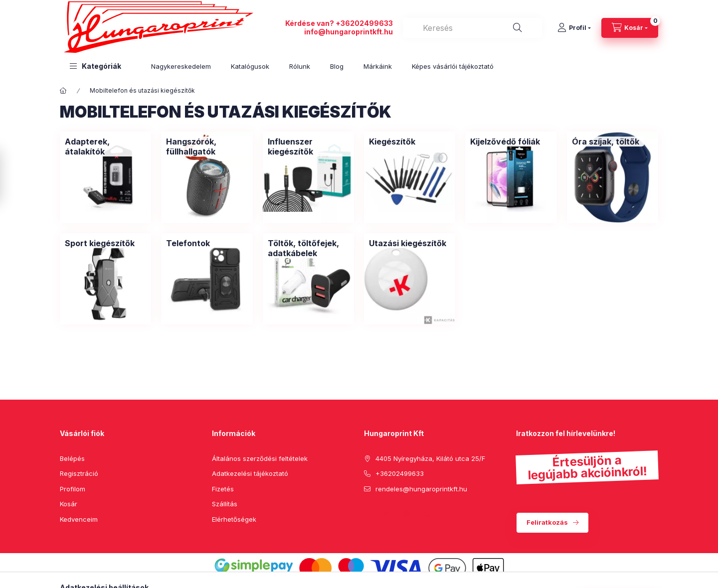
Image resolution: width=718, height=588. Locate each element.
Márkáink (378, 66)
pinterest (387, 514)
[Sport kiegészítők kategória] (100, 243)
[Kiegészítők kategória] (392, 142)
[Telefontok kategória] (188, 243)
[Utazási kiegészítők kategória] (408, 243)
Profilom (73, 489)
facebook (367, 514)
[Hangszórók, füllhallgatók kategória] (207, 147)
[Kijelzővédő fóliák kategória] (505, 142)
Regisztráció (79, 473)
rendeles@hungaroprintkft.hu (421, 489)
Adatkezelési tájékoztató (250, 473)
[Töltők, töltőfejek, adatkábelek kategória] (308, 248)
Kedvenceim (79, 519)
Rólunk (300, 66)
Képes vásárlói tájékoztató (453, 66)
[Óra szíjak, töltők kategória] (606, 142)
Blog (337, 66)
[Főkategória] (63, 91)
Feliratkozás (547, 522)
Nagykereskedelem (181, 66)
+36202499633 (364, 23)
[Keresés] (518, 28)
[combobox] (472, 28)
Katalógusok (250, 66)
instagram (407, 514)
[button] (95, 66)
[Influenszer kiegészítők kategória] (308, 147)
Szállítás (225, 504)
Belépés (72, 458)
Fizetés (223, 489)
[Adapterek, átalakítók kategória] (105, 147)
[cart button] (630, 28)
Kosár (69, 504)
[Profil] (574, 28)
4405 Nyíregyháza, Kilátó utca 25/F (430, 458)
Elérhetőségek (234, 519)
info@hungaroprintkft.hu (349, 32)
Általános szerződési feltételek (260, 458)
